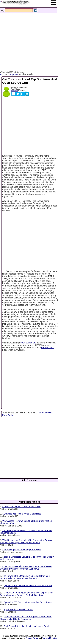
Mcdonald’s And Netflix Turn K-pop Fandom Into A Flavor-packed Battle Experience (26, 618)
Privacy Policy (32, 638)
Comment (15, 91)
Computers (13, 74)
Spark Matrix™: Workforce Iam (18, 609)
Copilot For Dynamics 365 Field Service (21, 507)
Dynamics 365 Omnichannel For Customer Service (28, 586)
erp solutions (47, 347)
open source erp (28, 343)
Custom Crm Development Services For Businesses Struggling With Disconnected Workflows (26, 568)
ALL (2, 74)
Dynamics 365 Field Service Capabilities (22, 514)
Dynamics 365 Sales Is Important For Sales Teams (28, 602)
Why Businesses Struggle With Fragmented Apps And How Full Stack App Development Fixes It (27, 541)
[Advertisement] (28, 39)
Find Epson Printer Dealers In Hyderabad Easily (27, 626)
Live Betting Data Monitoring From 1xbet (22, 550)
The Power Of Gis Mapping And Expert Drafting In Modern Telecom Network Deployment (25, 577)
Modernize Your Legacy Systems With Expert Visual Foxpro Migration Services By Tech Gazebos (27, 594)
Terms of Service (50, 638)
